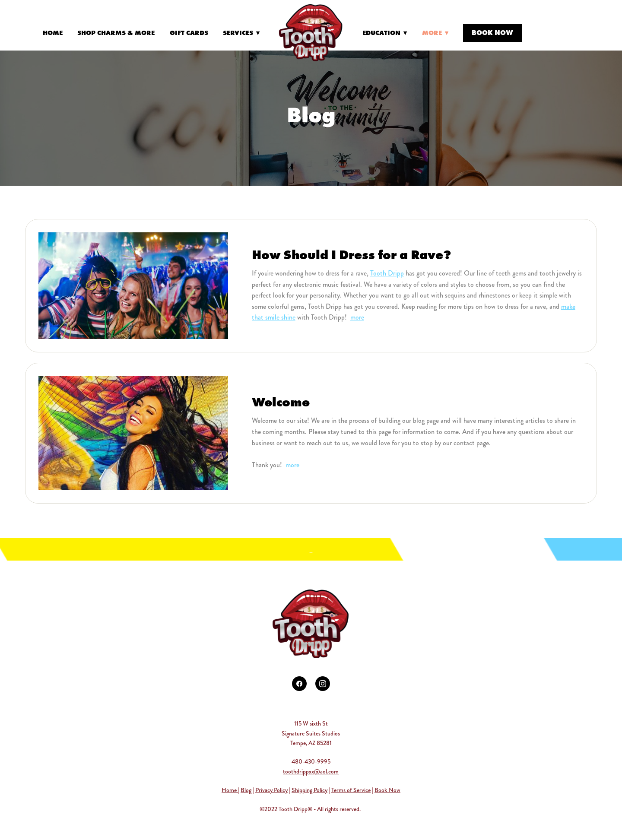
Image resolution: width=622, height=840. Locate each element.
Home (53, 33)
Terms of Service (351, 790)
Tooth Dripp (387, 273)
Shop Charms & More (116, 33)
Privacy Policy (271, 790)
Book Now (492, 32)
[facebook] (299, 684)
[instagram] (323, 684)
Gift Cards (189, 33)
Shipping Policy (309, 790)
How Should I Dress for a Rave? (351, 255)
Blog (246, 790)
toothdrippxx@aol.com (311, 771)
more (357, 317)
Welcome (281, 402)
